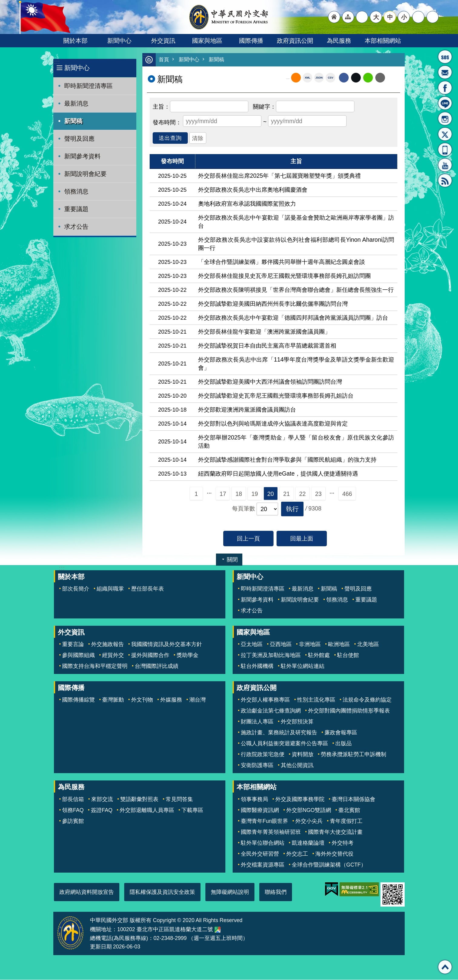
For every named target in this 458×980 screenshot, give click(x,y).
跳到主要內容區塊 (3, 3)
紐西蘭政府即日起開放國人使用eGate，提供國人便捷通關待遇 (278, 474)
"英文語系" (362, 17)
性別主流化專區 (316, 700)
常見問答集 (179, 800)
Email (380, 78)
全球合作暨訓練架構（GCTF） (329, 865)
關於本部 (75, 41)
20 (271, 494)
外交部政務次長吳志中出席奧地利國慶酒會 (253, 190)
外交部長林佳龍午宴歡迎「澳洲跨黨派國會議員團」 (264, 332)
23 (318, 494)
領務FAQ (73, 810)
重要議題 (76, 209)
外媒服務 (171, 700)
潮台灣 (197, 700)
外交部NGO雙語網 (309, 810)
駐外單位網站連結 (303, 666)
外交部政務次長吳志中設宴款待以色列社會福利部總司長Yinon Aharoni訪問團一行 (296, 244)
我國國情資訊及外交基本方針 (167, 645)
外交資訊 (163, 41)
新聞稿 (73, 121)
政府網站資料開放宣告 (87, 892)
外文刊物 (142, 700)
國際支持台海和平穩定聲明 (95, 666)
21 (287, 494)
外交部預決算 (297, 722)
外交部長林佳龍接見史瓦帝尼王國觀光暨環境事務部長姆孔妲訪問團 (284, 276)
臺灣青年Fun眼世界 (264, 821)
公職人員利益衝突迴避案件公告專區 (284, 744)
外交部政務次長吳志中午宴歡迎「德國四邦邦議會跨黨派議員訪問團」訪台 (293, 318)
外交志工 (297, 854)
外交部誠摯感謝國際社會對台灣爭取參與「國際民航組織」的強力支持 (287, 460)
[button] (292, 509)
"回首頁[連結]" (334, 17)
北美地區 (368, 645)
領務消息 (76, 191)
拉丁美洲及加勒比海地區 (271, 655)
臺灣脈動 (113, 700)
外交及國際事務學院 (300, 800)
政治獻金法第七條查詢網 (271, 711)
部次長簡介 (76, 589)
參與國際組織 (78, 655)
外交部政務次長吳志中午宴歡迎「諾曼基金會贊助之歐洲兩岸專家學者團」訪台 (296, 222)
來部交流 (102, 800)
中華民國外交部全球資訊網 (229, 17)
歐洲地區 (339, 645)
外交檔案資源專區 (263, 865)
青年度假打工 (346, 821)
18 (239, 494)
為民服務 (339, 41)
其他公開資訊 (297, 766)
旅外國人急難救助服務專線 (445, 57)
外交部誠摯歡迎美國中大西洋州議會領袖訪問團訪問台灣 (270, 382)
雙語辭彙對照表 (139, 800)
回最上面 (302, 539)
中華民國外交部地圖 (217, 930)
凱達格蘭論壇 (308, 843)
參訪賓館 (73, 821)
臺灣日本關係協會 (353, 800)
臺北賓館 (349, 810)
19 (255, 494)
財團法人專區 (257, 722)
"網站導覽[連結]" (348, 17)
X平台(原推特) (445, 134)
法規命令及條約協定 (367, 700)
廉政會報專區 (341, 733)
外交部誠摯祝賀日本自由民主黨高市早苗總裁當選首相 (267, 346)
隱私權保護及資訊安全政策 (162, 892)
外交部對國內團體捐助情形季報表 (349, 711)
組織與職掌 (110, 589)
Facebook (344, 78)
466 (347, 494)
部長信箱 (445, 72)
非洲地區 (310, 645)
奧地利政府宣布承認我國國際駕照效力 (247, 204)
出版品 (343, 744)
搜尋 (433, 17)
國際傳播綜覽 (78, 700)
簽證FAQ (102, 810)
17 (223, 494)
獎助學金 (188, 655)
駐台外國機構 (257, 666)
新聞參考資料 (82, 156)
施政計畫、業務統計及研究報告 (279, 733)
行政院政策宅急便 (263, 755)
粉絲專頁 (445, 88)
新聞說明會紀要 (85, 174)
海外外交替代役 (334, 854)
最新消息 (76, 103)
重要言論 (73, 645)
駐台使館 (348, 655)
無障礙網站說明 (230, 892)
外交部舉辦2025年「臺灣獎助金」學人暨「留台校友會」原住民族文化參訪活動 (296, 442)
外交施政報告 (108, 645)
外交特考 (343, 843)
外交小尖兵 (309, 821)
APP (445, 150)
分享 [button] (418, 17)
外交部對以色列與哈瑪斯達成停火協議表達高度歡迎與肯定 (273, 424)
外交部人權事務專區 (265, 700)
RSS (445, 180)
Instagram (445, 119)
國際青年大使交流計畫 (335, 832)
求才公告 (76, 227)
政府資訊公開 (295, 41)
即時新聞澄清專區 (88, 86)
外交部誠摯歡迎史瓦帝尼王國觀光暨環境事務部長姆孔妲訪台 (276, 396)
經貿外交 (113, 655)
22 (303, 494)
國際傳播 (251, 41)
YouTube (445, 165)
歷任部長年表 (148, 589)
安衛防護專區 (257, 766)
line (368, 78)
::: (57, 62)
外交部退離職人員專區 (147, 810)
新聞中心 (119, 41)
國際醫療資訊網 (260, 810)
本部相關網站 (383, 41)
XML (308, 78)
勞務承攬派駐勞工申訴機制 (353, 755)
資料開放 (303, 755)
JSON (319, 78)
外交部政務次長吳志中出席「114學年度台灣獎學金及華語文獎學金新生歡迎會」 (296, 364)
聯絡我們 (276, 892)
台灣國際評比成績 (157, 666)
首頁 (164, 60)
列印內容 (393, 78)
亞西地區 (281, 645)
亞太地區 (252, 645)
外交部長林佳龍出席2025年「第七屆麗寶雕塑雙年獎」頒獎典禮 (279, 176)
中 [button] (390, 17)
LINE (445, 103)
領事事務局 (254, 800)
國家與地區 (207, 41)
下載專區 (192, 810)
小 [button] (404, 17)
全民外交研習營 (260, 854)
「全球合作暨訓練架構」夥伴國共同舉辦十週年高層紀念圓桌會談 (282, 262)
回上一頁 (248, 539)
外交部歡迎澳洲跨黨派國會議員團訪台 (247, 410)
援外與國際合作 (150, 655)
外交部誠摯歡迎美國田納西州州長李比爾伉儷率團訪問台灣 (273, 304)
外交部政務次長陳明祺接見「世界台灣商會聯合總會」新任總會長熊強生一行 (296, 290)
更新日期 (101, 947)
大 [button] (376, 17)
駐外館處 (319, 655)
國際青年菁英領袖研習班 (271, 832)
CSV (330, 78)
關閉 (232, 560)
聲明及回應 (79, 139)
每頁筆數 (244, 509)
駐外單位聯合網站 (263, 843)
